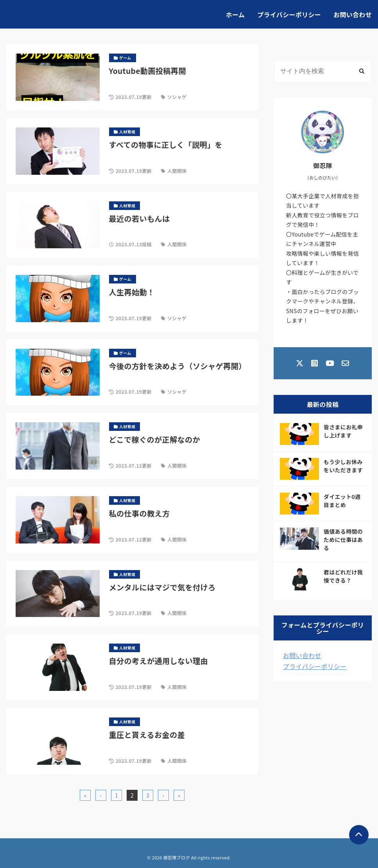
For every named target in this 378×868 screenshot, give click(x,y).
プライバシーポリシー (289, 14)
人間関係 (177, 171)
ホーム (235, 14)
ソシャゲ (177, 97)
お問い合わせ (353, 14)
